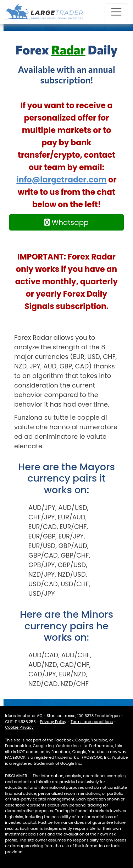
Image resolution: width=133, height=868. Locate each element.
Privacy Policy (53, 722)
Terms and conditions (92, 722)
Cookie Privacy (19, 727)
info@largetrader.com (61, 180)
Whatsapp (66, 222)
